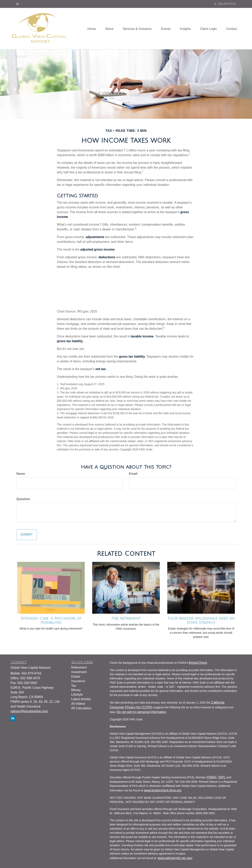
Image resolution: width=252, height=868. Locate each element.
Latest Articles (81, 699)
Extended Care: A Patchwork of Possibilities (51, 621)
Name (21, 474)
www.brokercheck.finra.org (163, 790)
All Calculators (81, 708)
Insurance (78, 681)
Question (23, 499)
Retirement (79, 667)
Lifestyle (77, 695)
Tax (74, 686)
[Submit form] (27, 535)
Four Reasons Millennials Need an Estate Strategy (201, 621)
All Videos (78, 704)
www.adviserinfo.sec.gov (175, 858)
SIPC (223, 777)
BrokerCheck (198, 663)
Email (133, 474)
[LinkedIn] (18, 4)
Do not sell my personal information (142, 712)
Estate (76, 677)
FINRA (212, 777)
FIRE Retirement (126, 618)
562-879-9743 (225, 4)
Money (76, 690)
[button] (106, 28)
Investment (79, 672)
